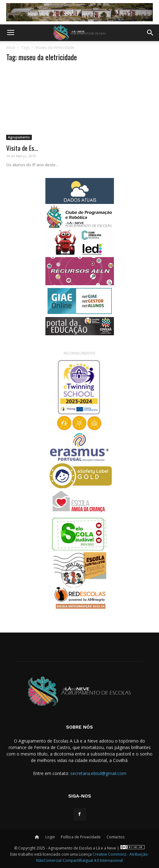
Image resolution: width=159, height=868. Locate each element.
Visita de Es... (22, 148)
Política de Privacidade (81, 837)
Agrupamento (19, 137)
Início (11, 47)
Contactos (115, 837)
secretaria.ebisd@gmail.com (98, 773)
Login (50, 837)
